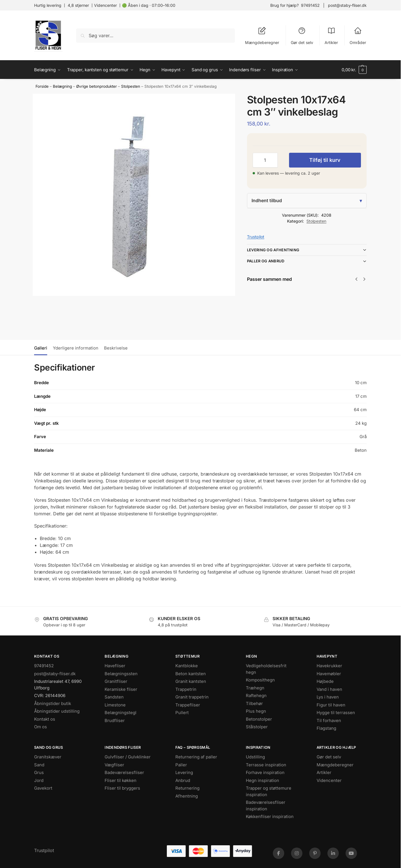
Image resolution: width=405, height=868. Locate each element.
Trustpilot (256, 237)
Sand (39, 765)
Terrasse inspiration (266, 765)
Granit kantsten (191, 681)
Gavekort (43, 788)
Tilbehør (254, 703)
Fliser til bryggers (122, 788)
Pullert (182, 713)
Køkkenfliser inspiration (270, 816)
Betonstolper (259, 719)
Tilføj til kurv (325, 160)
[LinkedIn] (333, 853)
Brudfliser (115, 720)
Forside (42, 86)
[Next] (364, 279)
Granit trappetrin (192, 697)
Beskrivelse (116, 348)
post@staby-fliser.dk (347, 5)
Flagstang (326, 728)
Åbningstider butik (53, 703)
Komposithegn (260, 680)
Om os (40, 727)
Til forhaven (329, 720)
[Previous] (356, 279)
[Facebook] (279, 853)
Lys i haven (328, 697)
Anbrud (183, 780)
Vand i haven (329, 689)
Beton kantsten (191, 674)
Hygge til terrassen (336, 713)
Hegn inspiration (262, 780)
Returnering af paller (196, 757)
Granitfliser (116, 681)
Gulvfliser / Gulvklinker (128, 757)
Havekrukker (329, 666)
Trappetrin (186, 689)
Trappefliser (188, 705)
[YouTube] (351, 853)
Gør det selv (302, 36)
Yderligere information (76, 348)
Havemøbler (329, 674)
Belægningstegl (121, 713)
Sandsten (114, 697)
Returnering (187, 788)
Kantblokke (187, 666)
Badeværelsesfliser (124, 772)
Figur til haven (331, 705)
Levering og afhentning (273, 250)
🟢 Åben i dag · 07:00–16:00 (149, 5)
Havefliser (115, 666)
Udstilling (255, 757)
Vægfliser (114, 765)
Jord (39, 780)
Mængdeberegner (262, 36)
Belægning (62, 86)
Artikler (331, 36)
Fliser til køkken (121, 780)
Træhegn (255, 688)
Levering (184, 772)
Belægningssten (121, 674)
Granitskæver (48, 757)
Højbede (325, 681)
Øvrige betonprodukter (96, 86)
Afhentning (187, 796)
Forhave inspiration (265, 772)
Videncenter (105, 5)
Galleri (41, 348)
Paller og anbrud (266, 261)
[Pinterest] (315, 853)
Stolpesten (131, 86)
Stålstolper (257, 727)
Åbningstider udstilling (57, 711)
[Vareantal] (265, 160)
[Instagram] (297, 853)
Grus (39, 772)
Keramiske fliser (121, 689)
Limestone (115, 705)
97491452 (310, 5)
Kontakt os (45, 719)
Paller (181, 765)
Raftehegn (256, 696)
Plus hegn (256, 711)
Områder (358, 36)
